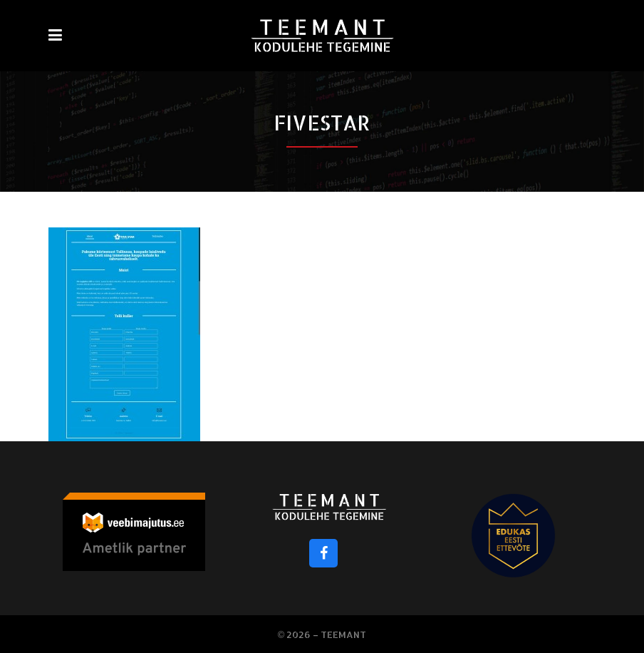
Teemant (343, 634)
